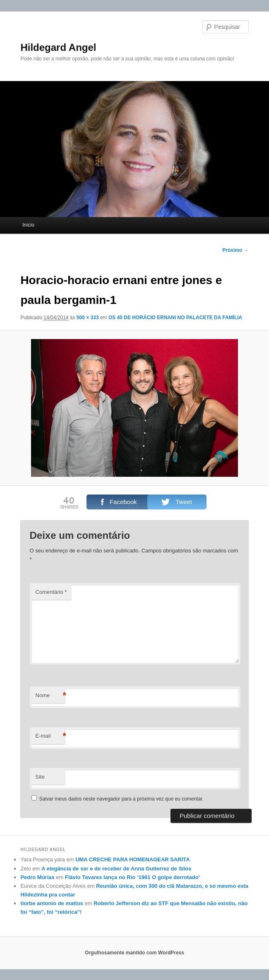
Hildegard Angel (58, 47)
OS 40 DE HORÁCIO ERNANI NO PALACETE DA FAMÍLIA (175, 318)
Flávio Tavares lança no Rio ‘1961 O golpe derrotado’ (132, 877)
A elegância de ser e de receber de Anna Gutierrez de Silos (116, 869)
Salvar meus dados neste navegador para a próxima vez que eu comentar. (121, 799)
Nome (50, 696)
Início (28, 225)
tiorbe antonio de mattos (52, 903)
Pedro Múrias (37, 877)
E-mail (50, 736)
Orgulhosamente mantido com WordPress (134, 953)
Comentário (51, 592)
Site (40, 777)
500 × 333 (88, 318)
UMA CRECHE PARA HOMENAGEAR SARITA (133, 859)
